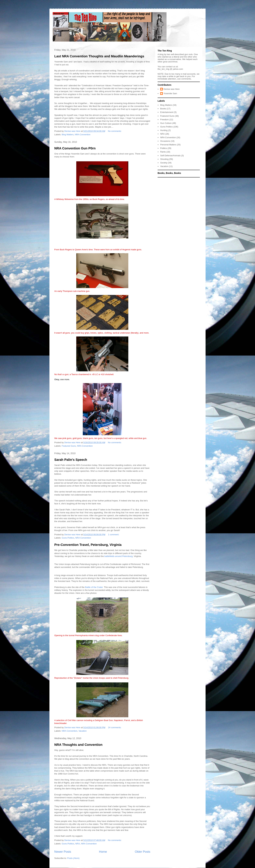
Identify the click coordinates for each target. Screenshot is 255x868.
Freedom (164, 120)
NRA (77, 844)
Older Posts (143, 852)
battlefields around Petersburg (118, 556)
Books (163, 109)
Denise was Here (171, 89)
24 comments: (115, 727)
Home (103, 852)
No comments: (115, 131)
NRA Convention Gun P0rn (75, 148)
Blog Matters (68, 135)
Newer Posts (63, 852)
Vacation (83, 731)
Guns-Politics (68, 538)
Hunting (164, 130)
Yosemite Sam (170, 93)
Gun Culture (166, 123)
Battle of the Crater (94, 587)
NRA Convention (83, 135)
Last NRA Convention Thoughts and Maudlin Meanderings (99, 56)
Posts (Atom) (73, 858)
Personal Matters (168, 145)
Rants (163, 152)
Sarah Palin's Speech (71, 460)
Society (164, 163)
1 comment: (114, 535)
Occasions (165, 141)
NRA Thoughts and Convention (78, 745)
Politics (164, 148)
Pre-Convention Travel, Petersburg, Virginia (88, 545)
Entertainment (167, 112)
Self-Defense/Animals (170, 156)
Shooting (164, 159)
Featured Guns (69, 446)
